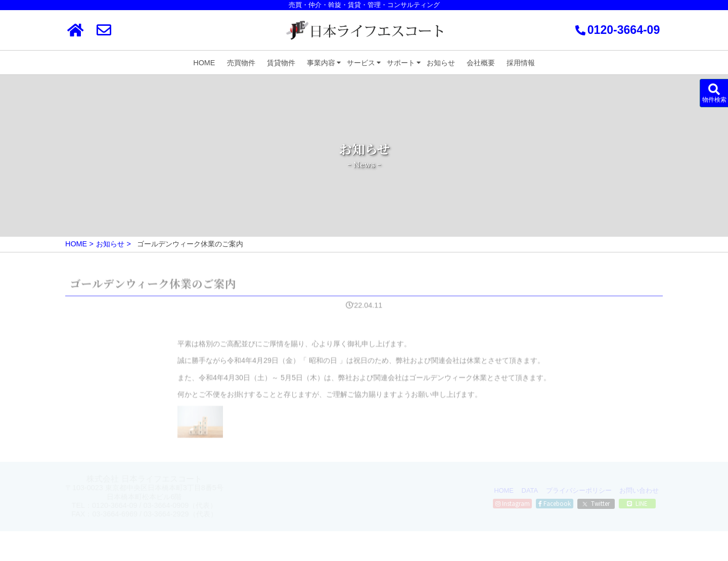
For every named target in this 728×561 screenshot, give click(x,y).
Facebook (555, 503)
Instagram (513, 503)
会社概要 (481, 63)
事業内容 (321, 63)
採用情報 (521, 63)
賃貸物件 (281, 63)
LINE (637, 503)
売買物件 (241, 63)
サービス (361, 63)
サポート (401, 63)
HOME (204, 63)
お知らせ (441, 63)
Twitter (596, 503)
